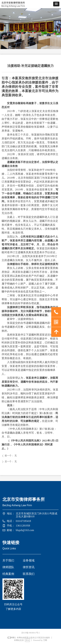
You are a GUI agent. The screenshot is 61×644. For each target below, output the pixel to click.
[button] (56, 4)
